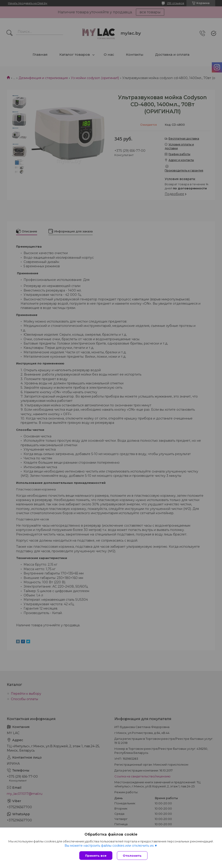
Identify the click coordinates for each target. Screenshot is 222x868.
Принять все (96, 856)
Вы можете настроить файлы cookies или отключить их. (109, 846)
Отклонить (132, 856)
